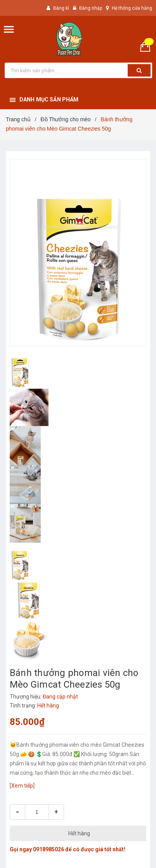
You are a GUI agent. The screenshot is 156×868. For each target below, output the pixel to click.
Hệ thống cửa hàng (132, 8)
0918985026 (49, 849)
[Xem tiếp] (22, 786)
